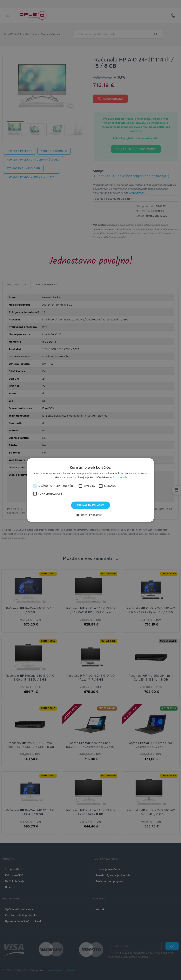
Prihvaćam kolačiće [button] (91, 505)
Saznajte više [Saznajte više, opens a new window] (120, 477)
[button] (90, 515)
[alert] (90, 490)
